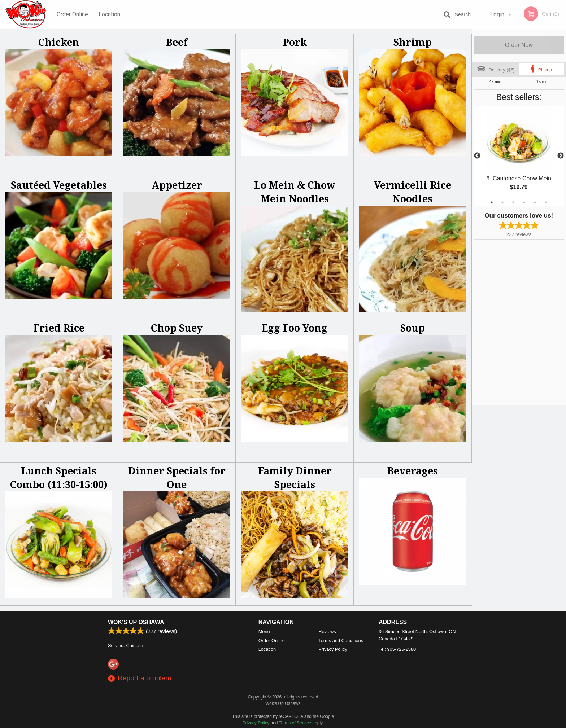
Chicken (59, 42)
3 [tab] (513, 202)
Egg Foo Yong (295, 328)
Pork (295, 42)
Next (561, 156)
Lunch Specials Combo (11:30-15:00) (59, 477)
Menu (264, 631)
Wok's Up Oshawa (136, 622)
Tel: (397, 649)
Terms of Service (295, 723)
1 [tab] (492, 202)
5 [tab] (535, 202)
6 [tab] (546, 202)
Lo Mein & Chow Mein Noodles (295, 192)
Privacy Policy (333, 649)
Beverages (413, 471)
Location (109, 14)
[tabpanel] (519, 156)
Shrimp (413, 42)
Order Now (519, 45)
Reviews (327, 631)
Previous (477, 156)
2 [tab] (502, 202)
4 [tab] (524, 202)
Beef (177, 42)
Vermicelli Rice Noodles (413, 192)
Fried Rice (59, 328)
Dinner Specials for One (177, 477)
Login (497, 14)
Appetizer (177, 185)
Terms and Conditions (341, 641)
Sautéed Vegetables (59, 185)
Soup (413, 328)
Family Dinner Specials (295, 477)
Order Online (72, 14)
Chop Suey (177, 328)
